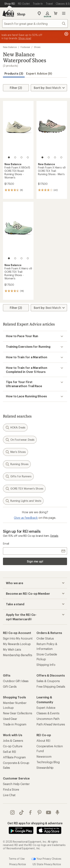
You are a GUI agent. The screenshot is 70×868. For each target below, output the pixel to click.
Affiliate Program (14, 757)
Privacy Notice (18, 864)
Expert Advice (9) (39, 73)
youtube (49, 812)
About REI (43, 741)
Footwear (25, 47)
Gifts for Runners (18, 476)
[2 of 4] (15, 157)
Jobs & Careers (13, 741)
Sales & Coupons (48, 681)
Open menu (64, 13)
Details (54, 536)
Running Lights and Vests (23, 501)
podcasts (57, 812)
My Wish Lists (12, 649)
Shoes (37, 47)
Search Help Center (16, 784)
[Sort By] (49, 88)
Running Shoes (17, 464)
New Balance (10, 47)
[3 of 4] (21, 157)
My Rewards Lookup (17, 644)
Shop (21, 14)
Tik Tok (21, 812)
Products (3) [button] (14, 73)
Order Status (45, 638)
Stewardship (45, 768)
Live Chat (9, 795)
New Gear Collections (18, 713)
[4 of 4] (28, 157)
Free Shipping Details (51, 686)
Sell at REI (10, 752)
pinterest (39, 812)
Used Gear (10, 719)
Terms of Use (17, 859)
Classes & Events (48, 713)
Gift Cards (10, 686)
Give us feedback (26, 518)
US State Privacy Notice (47, 864)
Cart (56, 13)
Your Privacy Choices (46, 859)
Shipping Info (46, 665)
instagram (12, 812)
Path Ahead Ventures (51, 724)
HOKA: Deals (15, 428)
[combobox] (35, 24)
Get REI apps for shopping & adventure (35, 823)
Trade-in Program (15, 724)
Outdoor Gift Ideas (16, 681)
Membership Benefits (18, 655)
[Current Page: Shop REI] (10, 4)
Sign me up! (35, 561)
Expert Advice (46, 708)
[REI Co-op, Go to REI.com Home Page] (8, 13)
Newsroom (44, 756)
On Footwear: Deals (20, 440)
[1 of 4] (9, 157)
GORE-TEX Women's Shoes (24, 489)
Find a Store (11, 789)
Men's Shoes (15, 452)
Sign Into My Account (18, 638)
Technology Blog (48, 762)
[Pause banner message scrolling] (66, 34)
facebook (30, 812)
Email (6, 544)
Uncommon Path (48, 719)
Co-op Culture (13, 746)
